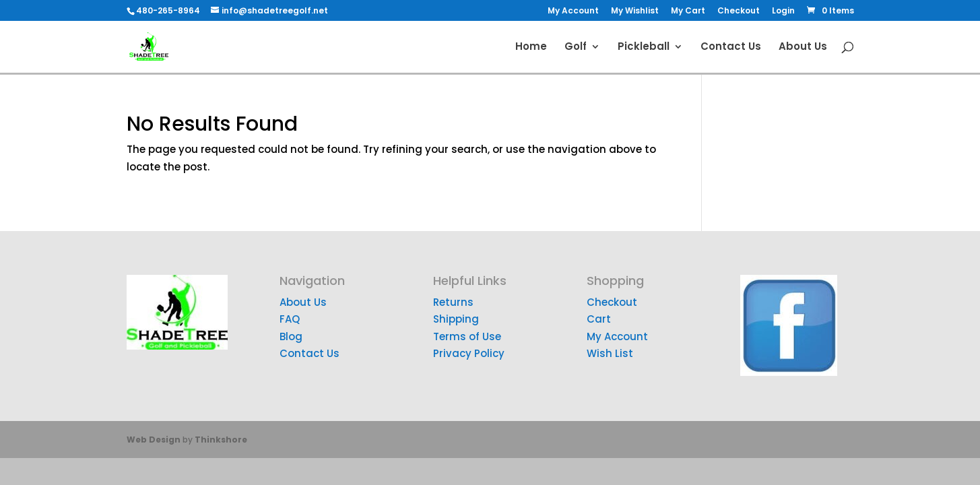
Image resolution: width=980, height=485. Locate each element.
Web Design (154, 440)
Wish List (610, 353)
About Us (803, 47)
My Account (573, 11)
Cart (599, 319)
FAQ (290, 319)
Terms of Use (467, 336)
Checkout (739, 11)
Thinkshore (221, 440)
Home (531, 47)
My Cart (688, 11)
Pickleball (644, 47)
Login (783, 11)
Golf (576, 47)
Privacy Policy (469, 353)
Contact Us (731, 47)
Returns (453, 302)
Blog (291, 336)
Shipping (456, 319)
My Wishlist (635, 11)
